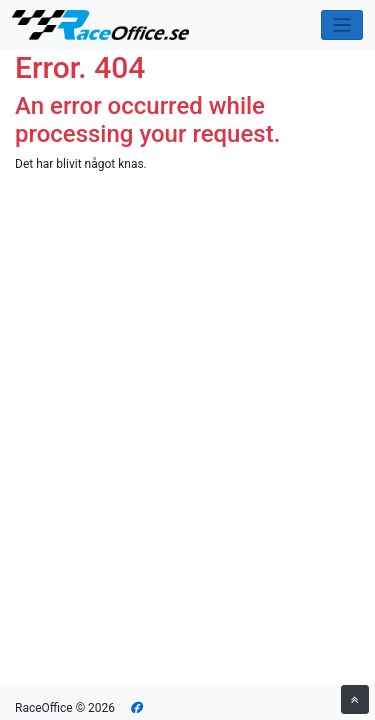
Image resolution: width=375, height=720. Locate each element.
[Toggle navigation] (342, 25)
